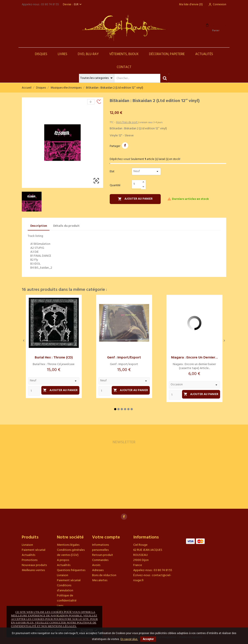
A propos (63, 560)
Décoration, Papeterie (167, 54)
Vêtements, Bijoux (124, 54)
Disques (41, 54)
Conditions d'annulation (65, 588)
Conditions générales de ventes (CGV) (71, 553)
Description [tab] (39, 226)
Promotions (30, 560)
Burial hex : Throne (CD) (54, 358)
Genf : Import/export (124, 358)
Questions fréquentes (71, 570)
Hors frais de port (127, 122)
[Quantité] (137, 184)
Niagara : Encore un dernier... (194, 358)
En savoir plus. (129, 639)
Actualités (204, 54)
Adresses (98, 570)
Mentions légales (68, 545)
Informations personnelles (100, 547)
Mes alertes (100, 580)
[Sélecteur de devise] (78, 5)
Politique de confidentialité (67, 598)
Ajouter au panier (135, 199)
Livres (63, 54)
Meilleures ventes (33, 570)
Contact (124, 67)
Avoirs (96, 565)
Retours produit (103, 555)
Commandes (100, 560)
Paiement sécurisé (34, 550)
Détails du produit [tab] (66, 226)
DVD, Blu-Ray (88, 54)
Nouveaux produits (34, 565)
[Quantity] (34, 391)
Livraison (27, 545)
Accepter (148, 639)
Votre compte (106, 537)
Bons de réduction (104, 575)
